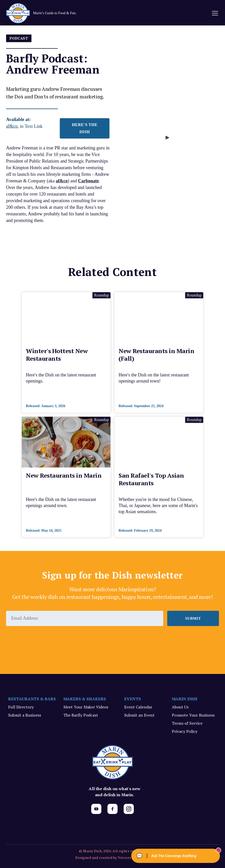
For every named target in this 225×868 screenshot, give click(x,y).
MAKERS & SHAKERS (85, 699)
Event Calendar (138, 707)
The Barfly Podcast (81, 715)
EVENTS (133, 699)
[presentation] (45, 640)
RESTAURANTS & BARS (32, 699)
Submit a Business (25, 715)
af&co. (12, 126)
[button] (215, 13)
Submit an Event (139, 715)
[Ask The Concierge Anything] (176, 856)
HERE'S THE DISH (85, 128)
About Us (180, 707)
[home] (47, 13)
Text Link (34, 126)
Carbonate (88, 181)
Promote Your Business (193, 715)
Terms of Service (187, 723)
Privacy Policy (185, 731)
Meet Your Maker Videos (86, 707)
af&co (62, 181)
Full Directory (21, 707)
